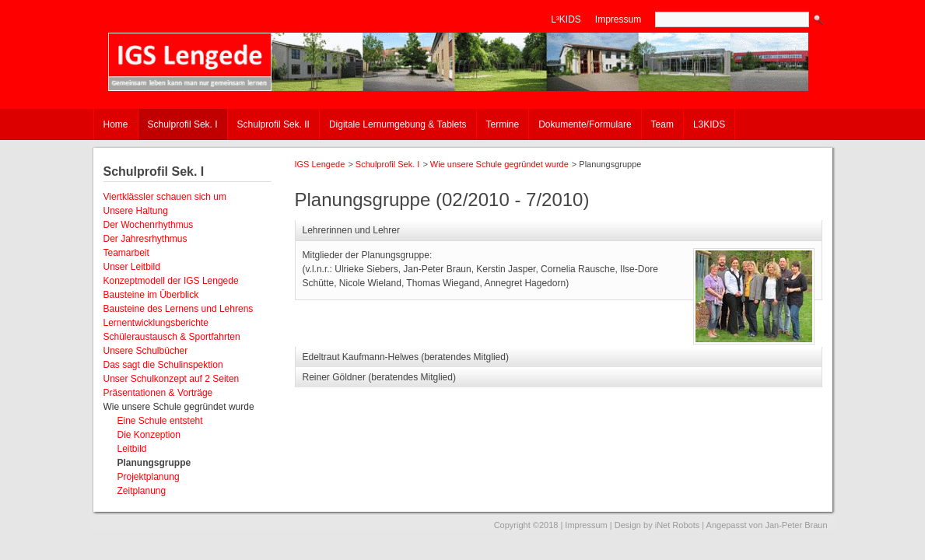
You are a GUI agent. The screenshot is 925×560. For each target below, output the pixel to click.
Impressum (618, 19)
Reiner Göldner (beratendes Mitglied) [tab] (379, 377)
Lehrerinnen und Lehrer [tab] (351, 230)
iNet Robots (677, 525)
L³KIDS (566, 19)
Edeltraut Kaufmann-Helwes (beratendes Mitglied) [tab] (406, 357)
